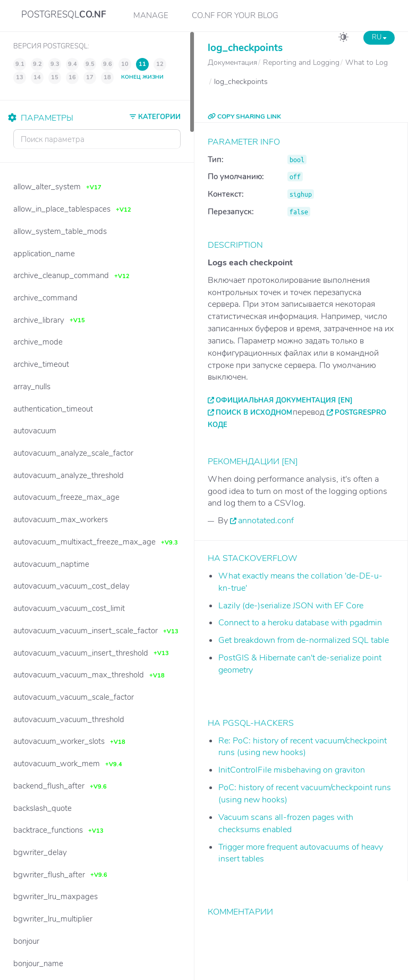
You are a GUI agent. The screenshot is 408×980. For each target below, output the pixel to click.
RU (379, 37)
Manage (151, 15)
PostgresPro (360, 413)
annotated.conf (266, 521)
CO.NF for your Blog (235, 15)
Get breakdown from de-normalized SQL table (304, 640)
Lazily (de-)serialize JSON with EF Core (291, 606)
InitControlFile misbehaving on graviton (292, 770)
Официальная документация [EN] (284, 400)
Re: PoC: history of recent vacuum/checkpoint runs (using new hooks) (303, 747)
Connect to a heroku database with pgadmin (300, 623)
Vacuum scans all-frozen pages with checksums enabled (286, 823)
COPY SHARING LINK (244, 116)
